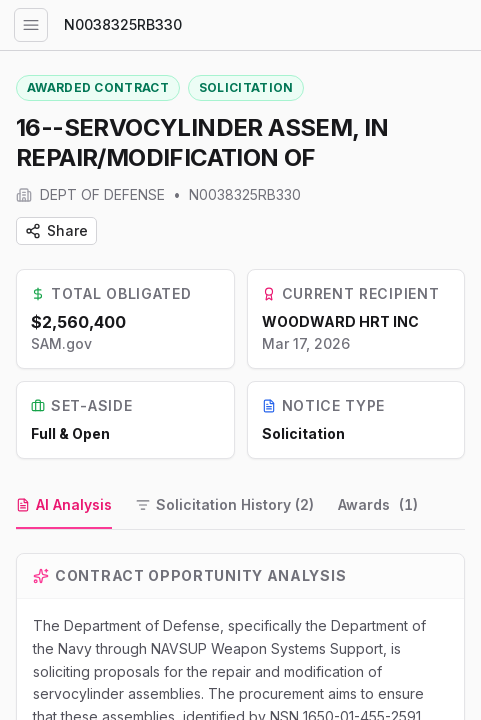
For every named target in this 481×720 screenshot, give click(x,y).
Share (56, 230)
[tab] (64, 506)
